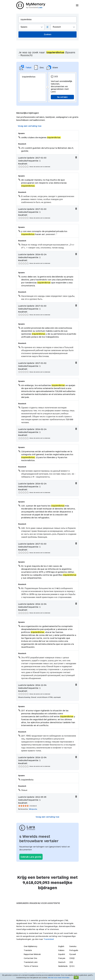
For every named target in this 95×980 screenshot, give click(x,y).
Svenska (73, 946)
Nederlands (63, 966)
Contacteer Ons (30, 958)
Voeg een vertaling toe (30, 126)
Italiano (61, 950)
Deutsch (62, 962)
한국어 (72, 966)
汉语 (71, 962)
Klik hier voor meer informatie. (59, 978)
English (61, 946)
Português (74, 950)
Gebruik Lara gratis (31, 857)
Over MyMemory (30, 946)
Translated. (49, 939)
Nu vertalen (62, 97)
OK (76, 977)
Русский (73, 954)
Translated (31, 962)
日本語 (72, 958)
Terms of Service (31, 966)
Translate (28, 950)
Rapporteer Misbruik (32, 954)
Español (62, 954)
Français (62, 958)
